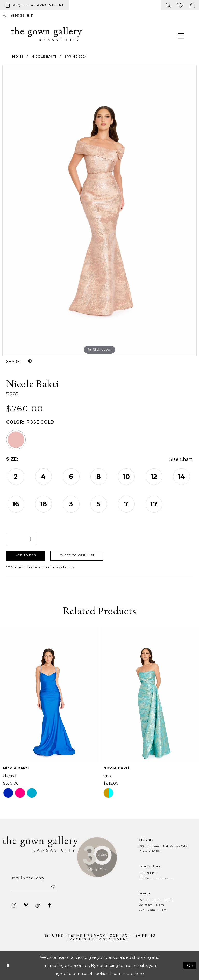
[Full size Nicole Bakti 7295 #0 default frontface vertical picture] (99, 211)
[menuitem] (35, 5)
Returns (54, 935)
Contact (120, 935)
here (139, 973)
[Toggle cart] (192, 5)
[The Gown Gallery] (47, 34)
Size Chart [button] (181, 459)
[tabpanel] (99, 211)
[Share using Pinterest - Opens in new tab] (30, 362)
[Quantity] (22, 539)
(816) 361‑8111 (148, 873)
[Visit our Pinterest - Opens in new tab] (26, 905)
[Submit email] (53, 887)
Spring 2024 (76, 56)
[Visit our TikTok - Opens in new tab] (38, 905)
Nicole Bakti (44, 56)
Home (18, 56)
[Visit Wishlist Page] (180, 5)
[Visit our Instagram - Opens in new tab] (14, 905)
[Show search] (168, 5)
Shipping (145, 935)
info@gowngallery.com (156, 878)
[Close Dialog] (8, 965)
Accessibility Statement (99, 939)
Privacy (96, 935)
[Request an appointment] (34, 5)
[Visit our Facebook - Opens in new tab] (50, 905)
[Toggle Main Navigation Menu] (181, 36)
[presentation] (49, 694)
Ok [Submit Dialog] (190, 965)
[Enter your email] (34, 887)
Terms (75, 935)
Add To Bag (26, 555)
